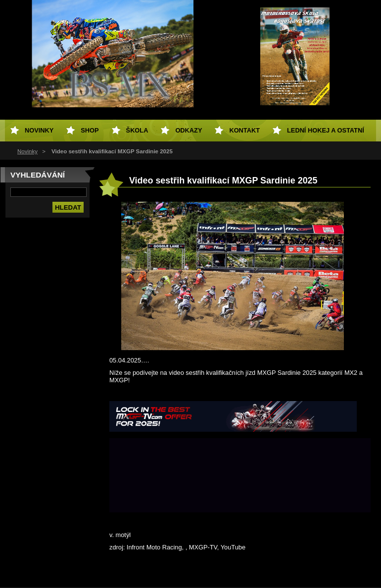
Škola (137, 130)
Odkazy (189, 130)
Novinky (27, 151)
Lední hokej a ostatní (326, 130)
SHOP (90, 130)
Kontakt (244, 130)
